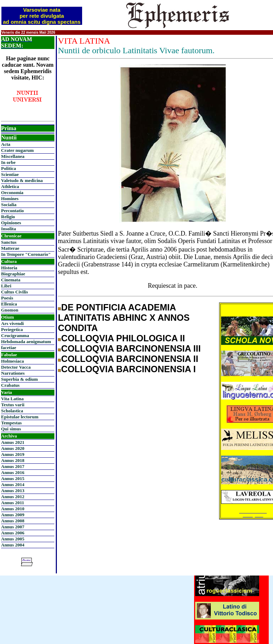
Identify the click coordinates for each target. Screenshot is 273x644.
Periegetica (12, 329)
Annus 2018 (13, 460)
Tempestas (11, 423)
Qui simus (11, 429)
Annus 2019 (13, 454)
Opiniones (11, 223)
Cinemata (11, 280)
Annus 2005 (13, 539)
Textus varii (13, 405)
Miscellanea (13, 156)
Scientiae (10, 174)
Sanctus (9, 242)
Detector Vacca (16, 367)
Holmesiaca (12, 361)
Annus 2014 (13, 485)
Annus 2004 (13, 545)
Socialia (9, 205)
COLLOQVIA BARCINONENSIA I (129, 369)
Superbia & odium (19, 379)
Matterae (10, 248)
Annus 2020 (13, 448)
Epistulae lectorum (20, 417)
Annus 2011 (13, 503)
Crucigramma (15, 335)
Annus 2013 (13, 491)
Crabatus (10, 385)
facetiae (9, 348)
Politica (9, 168)
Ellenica (9, 304)
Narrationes (13, 373)
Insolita (9, 229)
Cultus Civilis (15, 292)
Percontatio (12, 211)
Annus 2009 (13, 515)
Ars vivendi (12, 323)
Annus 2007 (13, 527)
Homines (10, 199)
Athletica (10, 186)
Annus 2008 (13, 521)
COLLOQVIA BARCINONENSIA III (131, 348)
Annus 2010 (13, 509)
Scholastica (12, 411)
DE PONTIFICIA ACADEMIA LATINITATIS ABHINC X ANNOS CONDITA (124, 318)
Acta (6, 144)
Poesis (7, 298)
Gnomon (10, 310)
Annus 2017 (13, 466)
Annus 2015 (13, 478)
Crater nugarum (17, 150)
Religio (8, 217)
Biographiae (13, 274)
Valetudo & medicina (22, 180)
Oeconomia (12, 192)
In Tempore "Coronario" (26, 254)
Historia (9, 268)
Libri (6, 286)
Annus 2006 (13, 533)
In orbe (8, 162)
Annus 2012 (13, 497)
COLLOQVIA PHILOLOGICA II (123, 338)
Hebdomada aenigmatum (26, 342)
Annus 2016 (13, 472)
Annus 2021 (13, 442)
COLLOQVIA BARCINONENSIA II (130, 359)
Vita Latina (12, 399)
